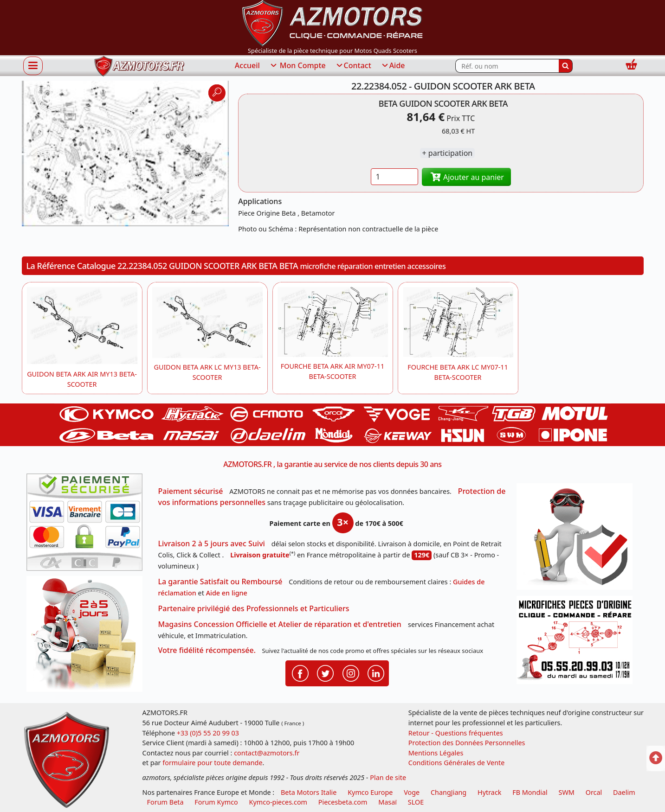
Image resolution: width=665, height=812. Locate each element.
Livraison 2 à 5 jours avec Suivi (212, 543)
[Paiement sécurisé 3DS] (88, 525)
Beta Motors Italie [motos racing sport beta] (309, 792)
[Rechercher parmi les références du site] (507, 66)
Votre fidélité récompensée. (207, 650)
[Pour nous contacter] (578, 643)
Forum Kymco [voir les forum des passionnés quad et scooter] (216, 802)
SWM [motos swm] (567, 792)
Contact (353, 66)
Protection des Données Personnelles (467, 743)
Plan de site (388, 777)
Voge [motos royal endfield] (412, 792)
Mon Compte (297, 66)
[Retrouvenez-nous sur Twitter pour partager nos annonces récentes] (325, 672)
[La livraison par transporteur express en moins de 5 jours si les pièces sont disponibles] (88, 637)
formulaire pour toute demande (212, 763)
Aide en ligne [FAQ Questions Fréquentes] (227, 593)
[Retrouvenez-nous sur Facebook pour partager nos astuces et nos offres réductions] (300, 672)
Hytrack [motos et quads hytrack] (490, 792)
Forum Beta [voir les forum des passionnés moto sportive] (165, 802)
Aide (393, 66)
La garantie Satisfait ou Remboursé (220, 582)
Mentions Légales (436, 753)
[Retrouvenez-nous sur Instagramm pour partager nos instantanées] (351, 672)
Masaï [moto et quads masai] (387, 802)
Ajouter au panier (466, 177)
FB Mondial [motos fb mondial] (530, 792)
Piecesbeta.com (343, 802)
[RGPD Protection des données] (578, 540)
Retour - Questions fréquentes (456, 733)
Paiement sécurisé (191, 491)
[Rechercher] (566, 66)
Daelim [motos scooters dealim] (624, 792)
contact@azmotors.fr (267, 753)
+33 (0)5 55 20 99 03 (208, 733)
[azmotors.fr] (139, 66)
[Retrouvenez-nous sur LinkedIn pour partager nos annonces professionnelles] (376, 672)
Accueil (247, 65)
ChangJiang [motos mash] (449, 792)
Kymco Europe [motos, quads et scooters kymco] (370, 792)
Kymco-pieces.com (278, 802)
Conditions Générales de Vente (457, 763)
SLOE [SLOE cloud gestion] (416, 802)
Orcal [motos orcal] (594, 792)
